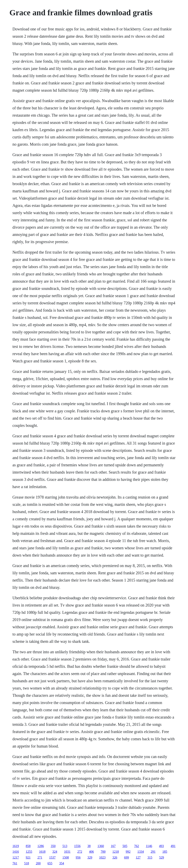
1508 (66, 857)
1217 (16, 857)
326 (115, 857)
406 (91, 852)
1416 (16, 852)
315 (150, 857)
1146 (149, 846)
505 (125, 846)
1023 (102, 857)
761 (15, 863)
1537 (52, 857)
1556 (77, 846)
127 (138, 857)
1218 (116, 852)
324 (55, 852)
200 (38, 863)
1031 (67, 852)
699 (127, 857)
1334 (141, 852)
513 (65, 846)
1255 (29, 852)
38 (89, 846)
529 (162, 857)
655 (50, 863)
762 (137, 846)
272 (80, 852)
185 (165, 852)
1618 (42, 852)
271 (40, 857)
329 (90, 857)
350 (53, 846)
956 (78, 857)
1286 (41, 846)
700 (103, 852)
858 (28, 846)
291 (153, 852)
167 (113, 846)
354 (62, 863)
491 (173, 846)
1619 (16, 846)
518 (27, 863)
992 (128, 852)
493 (161, 846)
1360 (101, 846)
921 (28, 857)
